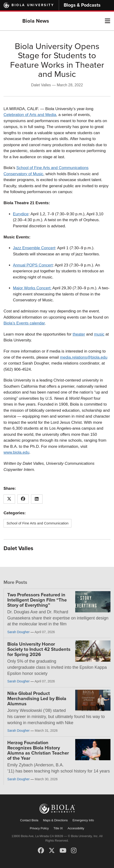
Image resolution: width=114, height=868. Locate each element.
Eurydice (21, 214)
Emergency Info (83, 820)
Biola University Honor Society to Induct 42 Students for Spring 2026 (39, 649)
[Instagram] (74, 851)
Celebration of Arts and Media (30, 115)
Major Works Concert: (32, 288)
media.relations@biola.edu (84, 357)
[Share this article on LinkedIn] (37, 499)
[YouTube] (63, 851)
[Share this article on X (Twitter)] (9, 499)
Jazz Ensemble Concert (34, 248)
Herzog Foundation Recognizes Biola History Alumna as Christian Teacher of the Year (38, 751)
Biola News (36, 21)
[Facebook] (41, 851)
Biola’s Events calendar (24, 323)
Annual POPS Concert (33, 265)
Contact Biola (29, 820)
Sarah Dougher (18, 632)
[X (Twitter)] (52, 851)
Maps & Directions (55, 820)
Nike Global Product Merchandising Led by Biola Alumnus (37, 699)
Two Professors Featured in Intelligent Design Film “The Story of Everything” (37, 600)
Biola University (33, 5)
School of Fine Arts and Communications (53, 168)
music (99, 334)
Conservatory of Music (23, 174)
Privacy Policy (39, 828)
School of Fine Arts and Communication (37, 523)
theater (79, 334)
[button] (108, 21)
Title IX (58, 828)
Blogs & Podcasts (82, 5)
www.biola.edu (16, 452)
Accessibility (76, 828)
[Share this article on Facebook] (23, 499)
